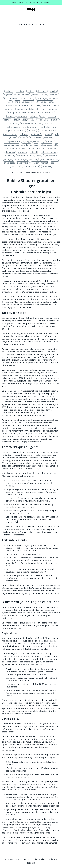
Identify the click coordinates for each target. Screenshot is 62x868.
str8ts (42, 131)
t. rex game (53, 98)
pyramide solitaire (32, 105)
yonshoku (51, 156)
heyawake (26, 123)
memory (52, 116)
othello (46, 127)
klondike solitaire (13, 105)
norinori (50, 141)
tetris (22, 98)
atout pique (13, 113)
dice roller (47, 166)
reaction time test (40, 163)
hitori (48, 123)
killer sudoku (28, 113)
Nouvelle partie (25, 24)
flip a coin (15, 166)
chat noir (54, 95)
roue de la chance (31, 166)
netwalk (7, 120)
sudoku (31, 91)
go (10, 102)
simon (7, 159)
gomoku (53, 109)
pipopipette (22, 109)
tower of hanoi (10, 134)
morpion (40, 98)
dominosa (10, 152)
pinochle (32, 131)
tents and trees (50, 105)
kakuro (15, 123)
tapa (36, 145)
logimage (8, 95)
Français (31, 863)
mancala (48, 138)
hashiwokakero (13, 127)
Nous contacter (23, 859)
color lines (22, 116)
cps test (55, 163)
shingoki (34, 152)
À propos (9, 859)
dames (33, 109)
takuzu (43, 109)
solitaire (9, 91)
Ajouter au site (18, 173)
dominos (9, 109)
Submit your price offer (39, 2)
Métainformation (33, 173)
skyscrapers (47, 145)
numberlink (12, 148)
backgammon (11, 98)
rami (54, 127)
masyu (40, 156)
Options (40, 24)
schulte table (19, 159)
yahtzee (34, 116)
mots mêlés (37, 134)
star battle (22, 156)
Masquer (46, 173)
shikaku (10, 156)
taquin (17, 120)
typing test (33, 159)
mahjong (20, 91)
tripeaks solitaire (45, 102)
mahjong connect (31, 127)
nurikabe (27, 145)
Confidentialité (38, 859)
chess (31, 98)
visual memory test (50, 159)
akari (43, 116)
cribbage (24, 134)
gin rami (11, 131)
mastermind (35, 138)
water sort (49, 113)
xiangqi (48, 134)
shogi (27, 141)
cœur (39, 113)
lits (57, 145)
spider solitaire (22, 95)
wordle (39, 120)
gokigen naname (49, 152)
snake (17, 102)
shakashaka (26, 148)
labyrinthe (28, 120)
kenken (51, 131)
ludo (57, 134)
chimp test (9, 163)
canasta (23, 138)
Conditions (52, 859)
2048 (32, 156)
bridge (13, 138)
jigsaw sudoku (15, 141)
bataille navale (52, 120)
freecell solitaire (40, 95)
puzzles (53, 91)
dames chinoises (12, 145)
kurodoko (22, 152)
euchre (22, 131)
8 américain (38, 141)
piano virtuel (23, 163)
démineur (42, 91)
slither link (39, 148)
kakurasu (38, 123)
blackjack (10, 116)
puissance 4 (29, 102)
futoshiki (52, 148)
